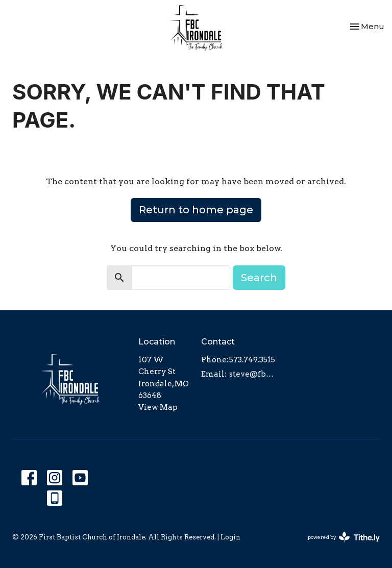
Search (259, 278)
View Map (158, 407)
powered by (344, 537)
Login (230, 537)
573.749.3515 (252, 360)
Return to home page (196, 210)
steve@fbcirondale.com (252, 374)
